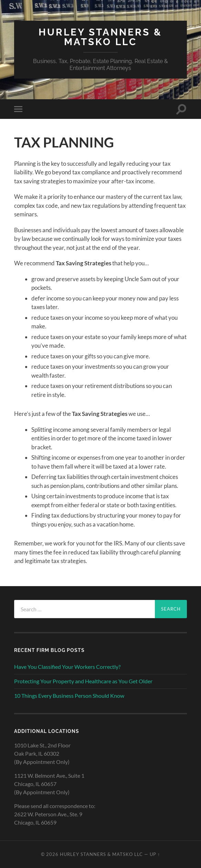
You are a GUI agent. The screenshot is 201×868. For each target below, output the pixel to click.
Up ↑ (155, 854)
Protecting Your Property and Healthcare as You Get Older (83, 681)
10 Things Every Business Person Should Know (69, 696)
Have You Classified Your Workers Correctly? (67, 667)
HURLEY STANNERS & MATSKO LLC (100, 37)
